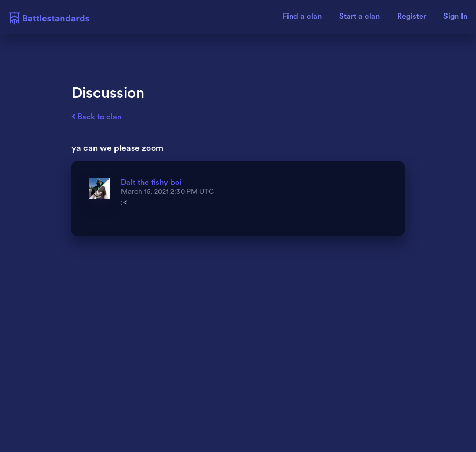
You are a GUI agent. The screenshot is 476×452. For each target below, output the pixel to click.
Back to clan (96, 117)
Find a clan (302, 17)
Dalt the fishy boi (151, 182)
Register (412, 17)
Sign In (455, 17)
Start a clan (359, 17)
